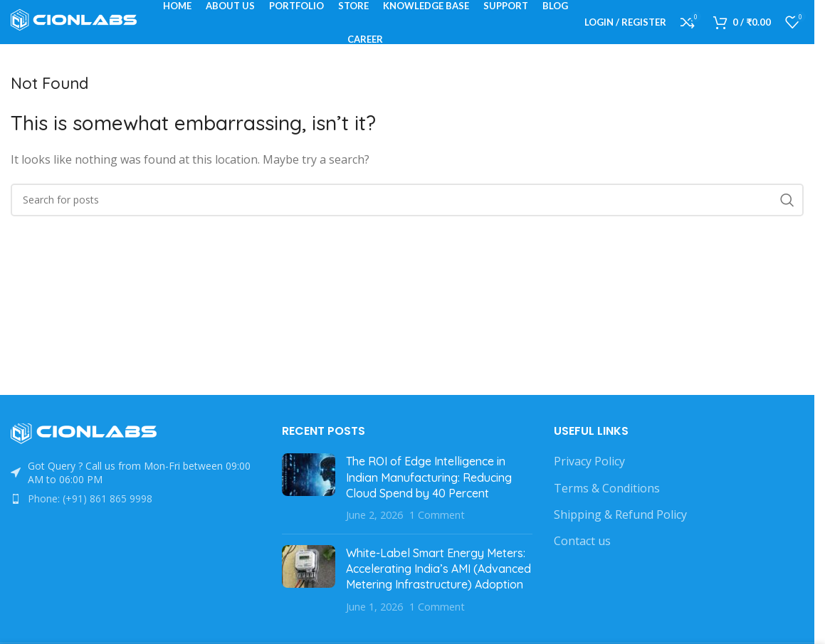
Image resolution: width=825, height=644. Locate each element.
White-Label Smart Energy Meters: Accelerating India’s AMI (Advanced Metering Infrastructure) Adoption (438, 588)
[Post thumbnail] (309, 508)
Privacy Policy (589, 481)
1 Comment (437, 535)
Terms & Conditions (607, 507)
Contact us (582, 561)
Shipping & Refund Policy (620, 534)
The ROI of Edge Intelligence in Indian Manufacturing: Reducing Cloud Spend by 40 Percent (429, 497)
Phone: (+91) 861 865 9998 (90, 518)
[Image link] (89, 453)
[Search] (407, 220)
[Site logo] (78, 31)
